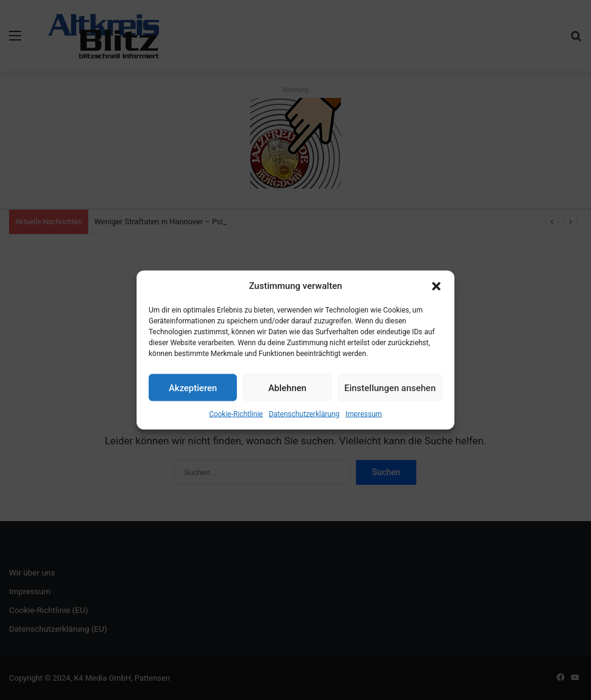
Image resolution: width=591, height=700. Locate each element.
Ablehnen (287, 387)
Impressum (364, 414)
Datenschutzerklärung (304, 414)
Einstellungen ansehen (390, 387)
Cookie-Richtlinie (236, 414)
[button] (436, 286)
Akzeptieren (193, 387)
